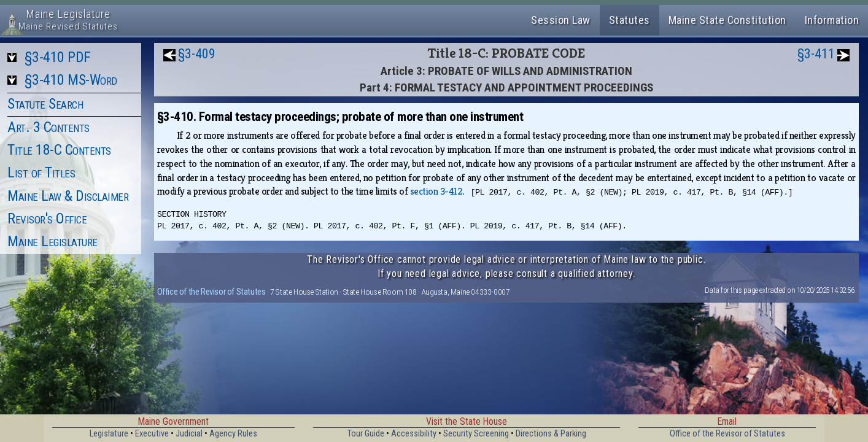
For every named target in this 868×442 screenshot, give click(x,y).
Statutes (630, 20)
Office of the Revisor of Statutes (211, 292)
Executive (152, 434)
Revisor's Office (47, 219)
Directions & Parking (551, 434)
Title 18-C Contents (59, 150)
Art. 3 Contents (48, 127)
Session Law (561, 20)
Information (832, 20)
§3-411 (816, 54)
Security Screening (476, 434)
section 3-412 (436, 191)
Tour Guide (366, 434)
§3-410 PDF (58, 57)
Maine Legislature (52, 241)
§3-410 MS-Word (71, 80)
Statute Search (45, 104)
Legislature (109, 434)
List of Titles (41, 173)
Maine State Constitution (727, 20)
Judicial (189, 434)
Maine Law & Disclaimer (68, 196)
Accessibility (414, 434)
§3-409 (197, 54)
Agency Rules (233, 434)
